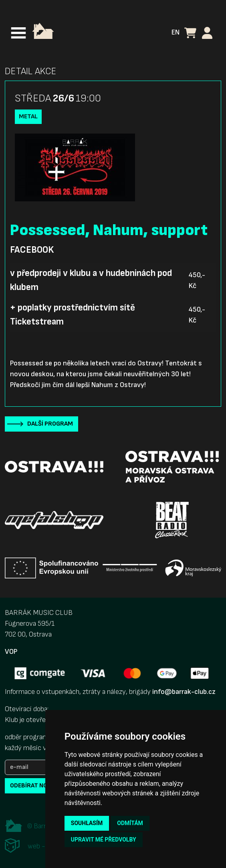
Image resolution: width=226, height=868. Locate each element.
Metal (28, 117)
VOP (11, 652)
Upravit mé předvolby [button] (104, 840)
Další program (50, 424)
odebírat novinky (37, 786)
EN (176, 32)
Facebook (32, 250)
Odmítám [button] (130, 823)
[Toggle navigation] (18, 33)
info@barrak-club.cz (184, 692)
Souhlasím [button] (87, 823)
